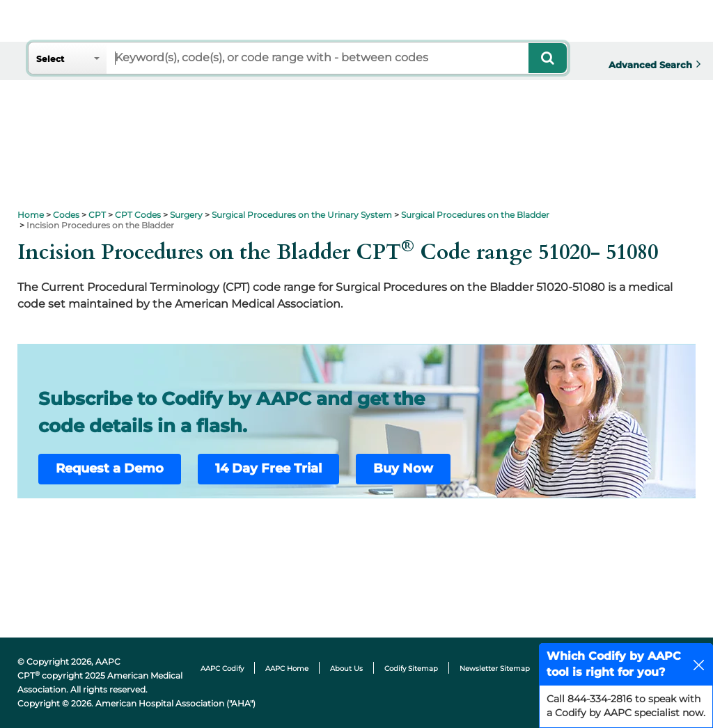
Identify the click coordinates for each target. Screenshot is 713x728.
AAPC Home (287, 668)
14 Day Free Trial (268, 468)
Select (50, 59)
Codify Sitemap (411, 668)
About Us (346, 668)
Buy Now (403, 468)
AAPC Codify (222, 668)
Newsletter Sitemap (495, 668)
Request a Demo (110, 468)
